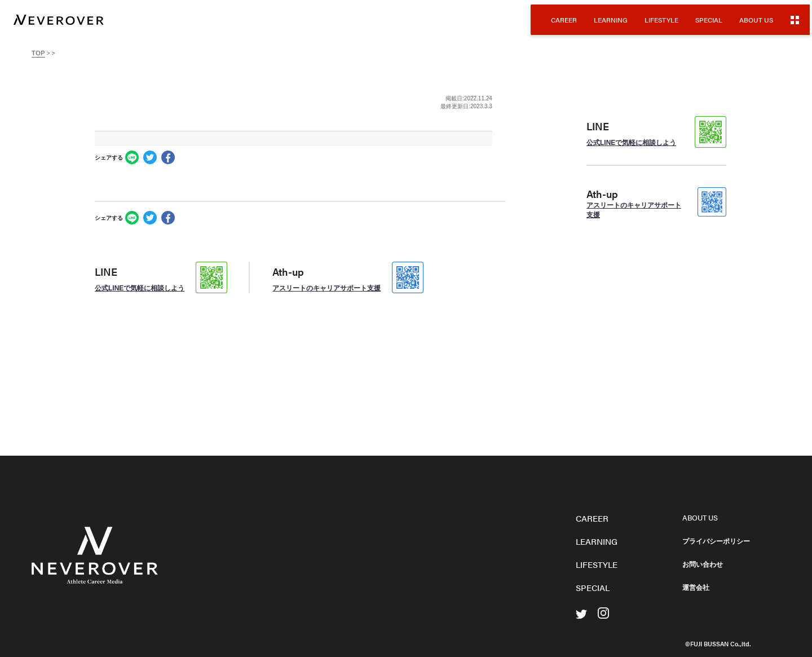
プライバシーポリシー (716, 541)
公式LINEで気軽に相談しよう (140, 288)
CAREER (564, 20)
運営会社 (696, 588)
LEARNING (611, 20)
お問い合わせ (703, 565)
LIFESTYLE (661, 20)
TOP (38, 52)
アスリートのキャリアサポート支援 (326, 288)
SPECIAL (709, 20)
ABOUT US (756, 20)
